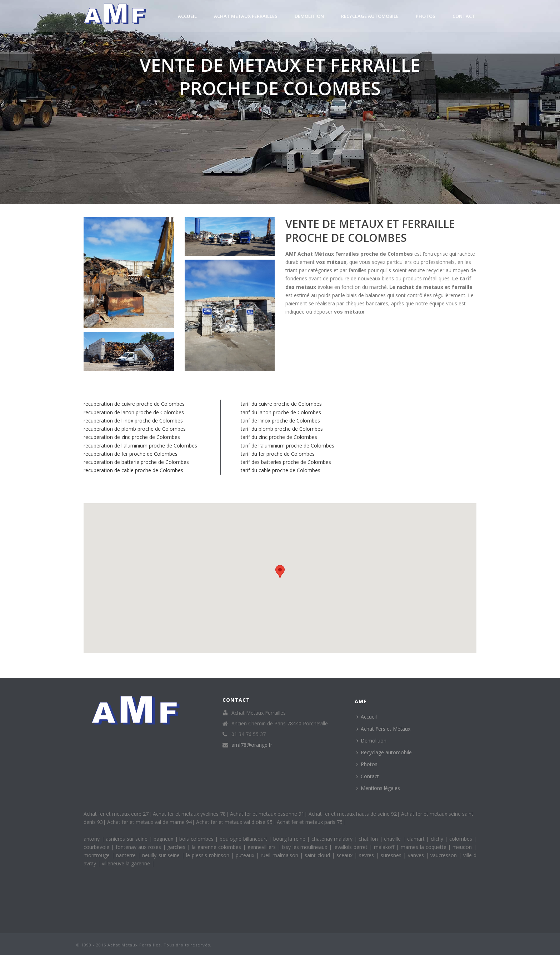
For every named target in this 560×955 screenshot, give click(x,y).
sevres (367, 855)
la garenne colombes (217, 847)
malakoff (385, 847)
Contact (464, 16)
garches (177, 847)
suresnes (392, 855)
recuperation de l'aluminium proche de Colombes (140, 446)
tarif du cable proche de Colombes (281, 470)
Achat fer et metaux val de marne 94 (149, 822)
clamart (417, 839)
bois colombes (197, 839)
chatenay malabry (333, 839)
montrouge (97, 855)
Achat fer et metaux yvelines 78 (189, 814)
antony (92, 839)
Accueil (187, 16)
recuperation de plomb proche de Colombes (135, 429)
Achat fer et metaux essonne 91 (267, 814)
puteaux (246, 855)
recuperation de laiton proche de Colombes (134, 412)
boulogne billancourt (244, 839)
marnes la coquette (424, 847)
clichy (438, 839)
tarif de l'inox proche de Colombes (280, 421)
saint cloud (318, 855)
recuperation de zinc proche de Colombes (132, 437)
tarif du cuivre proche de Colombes (281, 404)
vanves (417, 855)
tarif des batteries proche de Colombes (286, 462)
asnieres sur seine (127, 839)
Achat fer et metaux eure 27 (116, 814)
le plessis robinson (209, 855)
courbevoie (97, 847)
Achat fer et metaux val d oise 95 (234, 822)
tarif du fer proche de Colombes (278, 454)
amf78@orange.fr (252, 745)
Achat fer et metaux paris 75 (310, 822)
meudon (463, 847)
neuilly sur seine (162, 855)
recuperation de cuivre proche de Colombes (134, 404)
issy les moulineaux (306, 847)
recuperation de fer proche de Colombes (131, 454)
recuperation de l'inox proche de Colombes (133, 421)
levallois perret (351, 847)
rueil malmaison (280, 855)
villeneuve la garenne (127, 863)
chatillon (369, 839)
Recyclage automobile (370, 16)
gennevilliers (262, 847)
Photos (426, 16)
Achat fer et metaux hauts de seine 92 (353, 814)
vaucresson (444, 855)
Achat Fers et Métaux (383, 729)
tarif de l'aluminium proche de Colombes (287, 446)
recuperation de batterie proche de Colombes (136, 462)
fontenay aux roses (139, 847)
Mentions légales (378, 788)
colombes (462, 839)
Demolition (309, 16)
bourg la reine (290, 839)
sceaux (345, 855)
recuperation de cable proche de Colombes (133, 470)
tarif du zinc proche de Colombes (279, 437)
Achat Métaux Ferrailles (246, 16)
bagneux (164, 839)
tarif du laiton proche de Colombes (281, 412)
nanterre (127, 855)
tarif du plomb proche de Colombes (282, 429)
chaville (393, 839)
